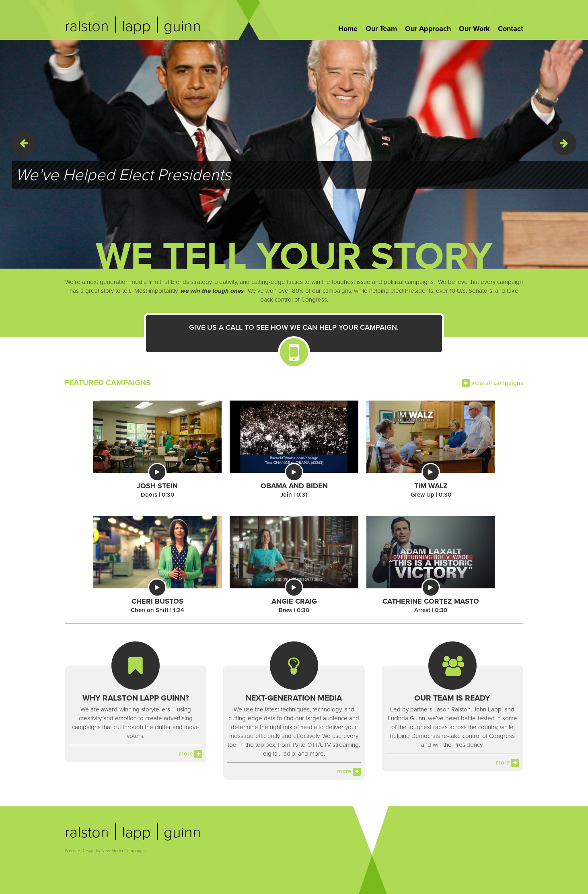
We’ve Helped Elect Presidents (123, 175)
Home (348, 29)
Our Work (474, 29)
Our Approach (428, 29)
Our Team (381, 29)
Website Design (80, 851)
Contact (511, 29)
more (190, 754)
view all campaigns (492, 383)
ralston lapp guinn (133, 26)
